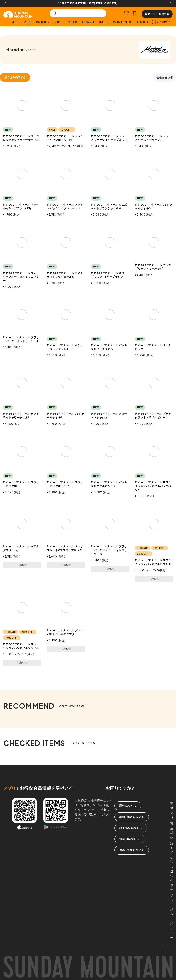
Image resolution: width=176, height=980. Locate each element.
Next (170, 3)
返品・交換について (132, 850)
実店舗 (172, 828)
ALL (15, 22)
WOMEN (43, 22)
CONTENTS (122, 22)
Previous (6, 3)
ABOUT (143, 22)
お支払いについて (131, 828)
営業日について (129, 839)
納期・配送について (132, 817)
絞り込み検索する (15, 77)
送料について (128, 806)
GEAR (72, 22)
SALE (103, 22)
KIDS (59, 22)
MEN (27, 22)
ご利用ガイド (162, 22)
